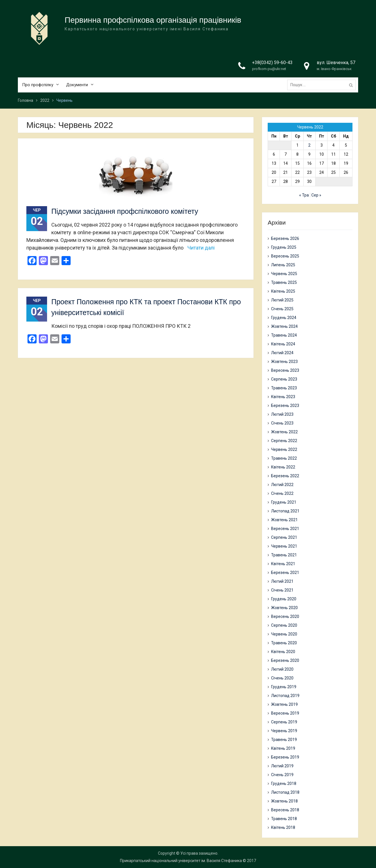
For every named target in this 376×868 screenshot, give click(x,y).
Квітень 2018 (283, 827)
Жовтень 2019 (284, 704)
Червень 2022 (284, 449)
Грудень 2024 (284, 318)
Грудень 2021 (284, 502)
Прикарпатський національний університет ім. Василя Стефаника (181, 861)
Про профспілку (38, 85)
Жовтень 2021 (284, 520)
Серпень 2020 (284, 625)
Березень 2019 (285, 757)
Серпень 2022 (284, 441)
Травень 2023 (284, 388)
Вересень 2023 (285, 370)
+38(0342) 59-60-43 (272, 63)
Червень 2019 (284, 731)
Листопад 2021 (285, 511)
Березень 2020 (285, 660)
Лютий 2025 (282, 300)
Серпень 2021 (284, 537)
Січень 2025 (282, 309)
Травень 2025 (284, 282)
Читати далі (201, 248)
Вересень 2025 (285, 256)
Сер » (316, 195)
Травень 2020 (284, 643)
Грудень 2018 (284, 783)
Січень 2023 (282, 423)
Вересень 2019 (285, 713)
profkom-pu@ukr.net (269, 69)
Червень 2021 (284, 546)
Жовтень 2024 (284, 326)
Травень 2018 (284, 819)
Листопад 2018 (285, 792)
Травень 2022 (284, 458)
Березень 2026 (285, 238)
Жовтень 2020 (284, 608)
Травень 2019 (284, 740)
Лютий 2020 (282, 669)
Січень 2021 (282, 590)
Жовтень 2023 (284, 362)
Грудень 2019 (284, 687)
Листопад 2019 (285, 696)
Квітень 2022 (283, 467)
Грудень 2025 (284, 247)
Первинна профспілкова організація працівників (153, 20)
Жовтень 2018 (284, 801)
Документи (77, 85)
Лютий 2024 (282, 353)
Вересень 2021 (285, 529)
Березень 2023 (285, 406)
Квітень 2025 (283, 291)
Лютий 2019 (282, 766)
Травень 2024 (284, 335)
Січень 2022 (282, 493)
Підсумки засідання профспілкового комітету (125, 211)
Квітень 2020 (283, 652)
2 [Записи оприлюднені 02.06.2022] (309, 145)
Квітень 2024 (283, 344)
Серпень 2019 (284, 722)
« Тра (304, 195)
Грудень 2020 (284, 599)
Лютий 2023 (282, 414)
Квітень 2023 (283, 397)
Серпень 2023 (284, 379)
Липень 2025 (283, 265)
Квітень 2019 (283, 748)
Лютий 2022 (282, 485)
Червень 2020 (284, 634)
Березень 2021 (285, 573)
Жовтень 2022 (284, 432)
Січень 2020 (282, 678)
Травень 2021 (284, 555)
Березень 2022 (285, 476)
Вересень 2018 (285, 810)
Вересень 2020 (285, 616)
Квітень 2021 (283, 564)
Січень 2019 (282, 775)
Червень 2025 (284, 274)
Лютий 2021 (282, 581)
